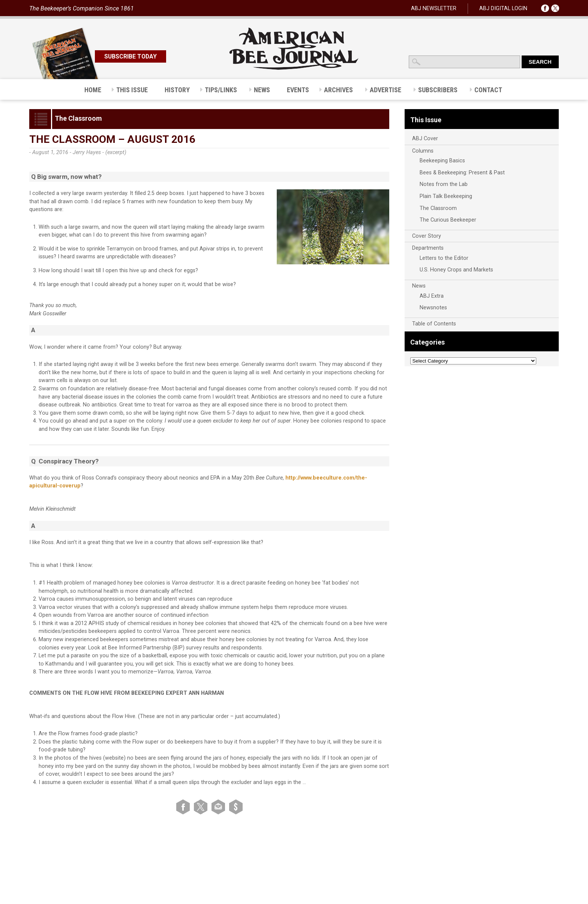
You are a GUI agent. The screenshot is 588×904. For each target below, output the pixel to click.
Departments (428, 248)
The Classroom (438, 208)
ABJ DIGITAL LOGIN (503, 8)
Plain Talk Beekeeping (446, 196)
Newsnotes (433, 308)
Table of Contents (434, 324)
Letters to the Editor (444, 258)
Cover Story (427, 236)
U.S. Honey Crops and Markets (456, 270)
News (419, 286)
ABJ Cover (425, 139)
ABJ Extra (432, 296)
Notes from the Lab (444, 184)
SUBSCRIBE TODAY (130, 56)
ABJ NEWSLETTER (434, 8)
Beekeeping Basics (442, 161)
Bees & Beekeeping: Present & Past (462, 173)
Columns (423, 151)
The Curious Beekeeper (448, 220)
